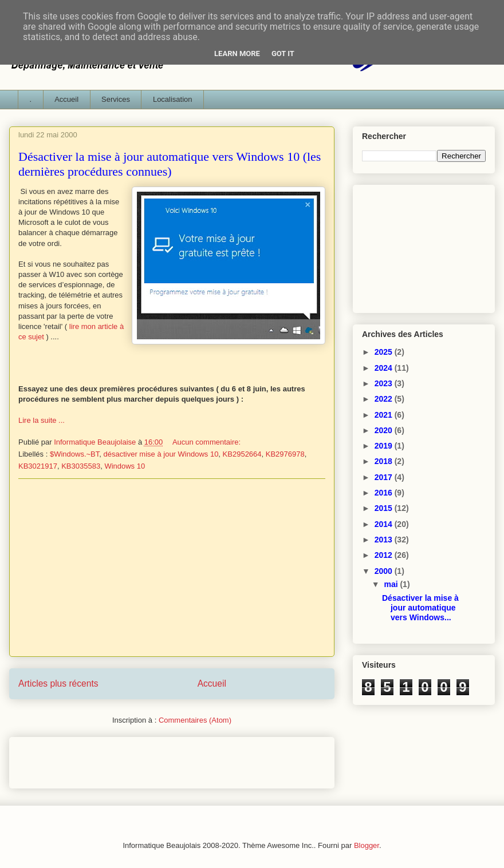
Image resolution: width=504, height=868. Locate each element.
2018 (385, 461)
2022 (385, 399)
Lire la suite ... (42, 420)
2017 (385, 477)
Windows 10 (125, 466)
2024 (385, 368)
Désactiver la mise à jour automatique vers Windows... (420, 608)
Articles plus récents (58, 683)
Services (116, 99)
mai (392, 584)
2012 (385, 555)
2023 (385, 383)
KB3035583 (81, 466)
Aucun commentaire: (208, 442)
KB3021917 (38, 466)
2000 (385, 571)
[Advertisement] (172, 568)
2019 (385, 446)
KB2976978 (285, 454)
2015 (385, 508)
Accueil (66, 99)
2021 (385, 415)
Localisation (173, 99)
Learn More (237, 53)
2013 (385, 540)
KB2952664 (242, 454)
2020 (385, 430)
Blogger (367, 845)
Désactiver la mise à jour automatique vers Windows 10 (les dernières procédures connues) (170, 164)
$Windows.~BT (74, 454)
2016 (385, 493)
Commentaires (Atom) (195, 720)
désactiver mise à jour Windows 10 (161, 454)
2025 (385, 352)
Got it (283, 53)
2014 (385, 524)
